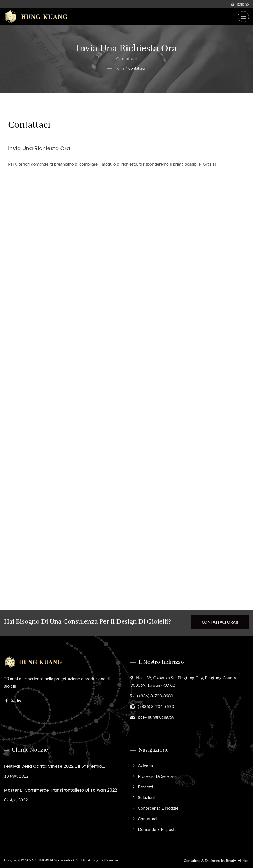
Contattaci (137, 68)
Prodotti (146, 786)
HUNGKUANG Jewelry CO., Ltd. (61, 859)
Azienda (145, 765)
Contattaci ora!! (220, 622)
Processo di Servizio (157, 775)
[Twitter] (12, 700)
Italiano (243, 4)
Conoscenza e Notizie (158, 807)
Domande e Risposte (157, 828)
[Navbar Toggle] (243, 17)
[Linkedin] (19, 700)
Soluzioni (146, 796)
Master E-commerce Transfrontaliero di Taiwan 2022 (61, 789)
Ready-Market (237, 860)
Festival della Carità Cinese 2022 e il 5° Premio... (55, 765)
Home (119, 68)
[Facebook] (7, 700)
